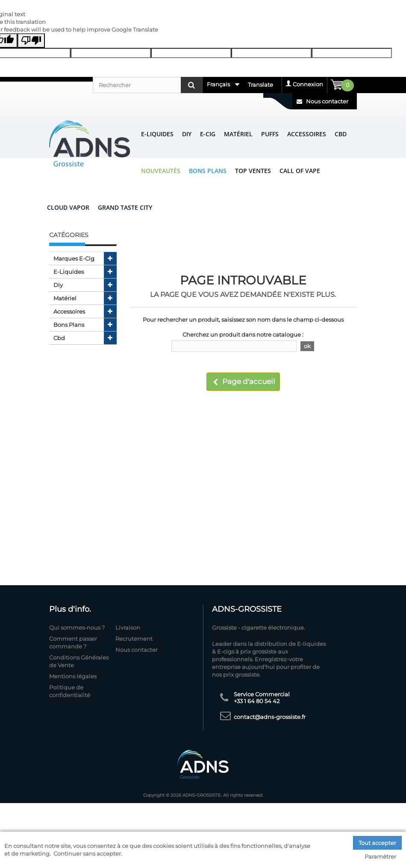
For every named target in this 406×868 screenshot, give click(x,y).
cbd (59, 338)
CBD (341, 134)
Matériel (238, 134)
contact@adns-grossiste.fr (270, 717)
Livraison (128, 628)
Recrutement (134, 639)
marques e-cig (74, 258)
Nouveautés (161, 171)
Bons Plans (208, 171)
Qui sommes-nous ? (77, 628)
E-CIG (208, 134)
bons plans (69, 325)
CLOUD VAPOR (68, 207)
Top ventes (253, 171)
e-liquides (69, 272)
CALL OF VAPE (300, 171)
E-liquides (157, 134)
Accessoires (307, 134)
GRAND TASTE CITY (125, 207)
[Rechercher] (147, 85)
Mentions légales (73, 676)
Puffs (270, 134)
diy (58, 285)
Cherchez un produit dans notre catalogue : (243, 334)
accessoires (69, 311)
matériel (65, 298)
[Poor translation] (31, 41)
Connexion (308, 84)
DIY (187, 134)
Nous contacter (322, 101)
